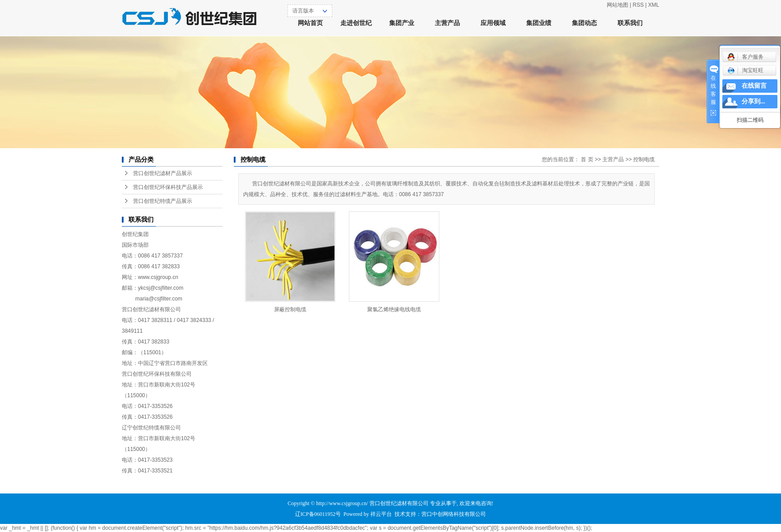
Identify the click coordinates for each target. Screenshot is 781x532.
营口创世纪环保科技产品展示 (168, 187)
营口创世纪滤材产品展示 (163, 173)
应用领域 (493, 23)
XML (654, 5)
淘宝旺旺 (745, 70)
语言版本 (303, 11)
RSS (638, 5)
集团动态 (584, 23)
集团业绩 (539, 23)
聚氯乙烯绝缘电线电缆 (394, 309)
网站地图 (618, 5)
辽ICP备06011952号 (318, 514)
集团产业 (402, 23)
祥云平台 (381, 514)
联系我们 (630, 23)
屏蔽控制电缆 (290, 309)
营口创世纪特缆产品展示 (163, 201)
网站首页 (310, 23)
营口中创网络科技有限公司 (454, 514)
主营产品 (447, 23)
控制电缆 (644, 159)
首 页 (587, 159)
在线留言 (754, 86)
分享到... (753, 101)
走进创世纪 (356, 23)
